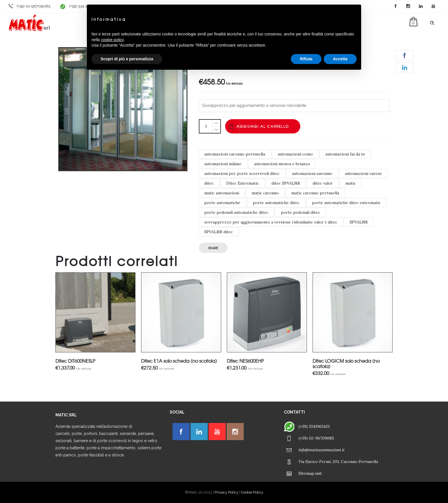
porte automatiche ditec (276, 203)
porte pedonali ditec (300, 212)
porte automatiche (222, 203)
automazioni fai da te (345, 154)
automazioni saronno (312, 173)
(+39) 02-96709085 (33, 6)
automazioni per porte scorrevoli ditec (242, 173)
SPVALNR (359, 222)
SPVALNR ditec (219, 232)
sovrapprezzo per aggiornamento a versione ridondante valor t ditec (271, 222)
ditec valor (323, 183)
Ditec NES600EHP (245, 361)
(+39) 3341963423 (314, 426)
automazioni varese (363, 173)
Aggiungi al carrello (263, 126)
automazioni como (295, 154)
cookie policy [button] (112, 40)
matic (351, 183)
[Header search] (432, 23)
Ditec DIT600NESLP (75, 361)
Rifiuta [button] (306, 59)
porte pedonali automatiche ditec (236, 212)
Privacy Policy (226, 492)
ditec (209, 183)
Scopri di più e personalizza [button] (127, 59)
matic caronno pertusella (315, 193)
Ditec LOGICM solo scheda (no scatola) (346, 363)
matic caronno (265, 193)
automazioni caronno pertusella (235, 154)
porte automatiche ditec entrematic (346, 203)
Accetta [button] (340, 59)
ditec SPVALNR (286, 183)
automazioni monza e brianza (282, 164)
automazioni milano (223, 164)
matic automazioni (222, 193)
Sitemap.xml (310, 473)
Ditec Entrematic (243, 183)
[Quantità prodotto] (206, 126)
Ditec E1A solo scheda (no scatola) (179, 361)
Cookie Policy (252, 492)
